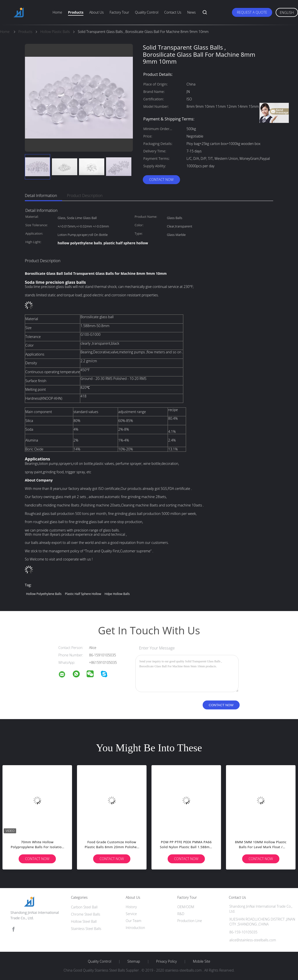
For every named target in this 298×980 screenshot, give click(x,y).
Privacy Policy (167, 961)
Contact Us (173, 12)
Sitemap (134, 961)
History (131, 907)
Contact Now (161, 180)
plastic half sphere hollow (83, 594)
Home (57, 12)
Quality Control (147, 12)
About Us (96, 12)
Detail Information (41, 196)
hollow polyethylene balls (44, 594)
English (287, 13)
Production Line (190, 921)
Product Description (85, 196)
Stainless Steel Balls (86, 929)
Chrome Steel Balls (86, 914)
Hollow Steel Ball (84, 921)
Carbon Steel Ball (84, 907)
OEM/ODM (186, 907)
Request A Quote (252, 12)
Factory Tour (119, 12)
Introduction (135, 928)
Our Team (133, 921)
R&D (181, 914)
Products (76, 12)
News (191, 12)
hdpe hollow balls (117, 594)
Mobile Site (202, 961)
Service (131, 914)
